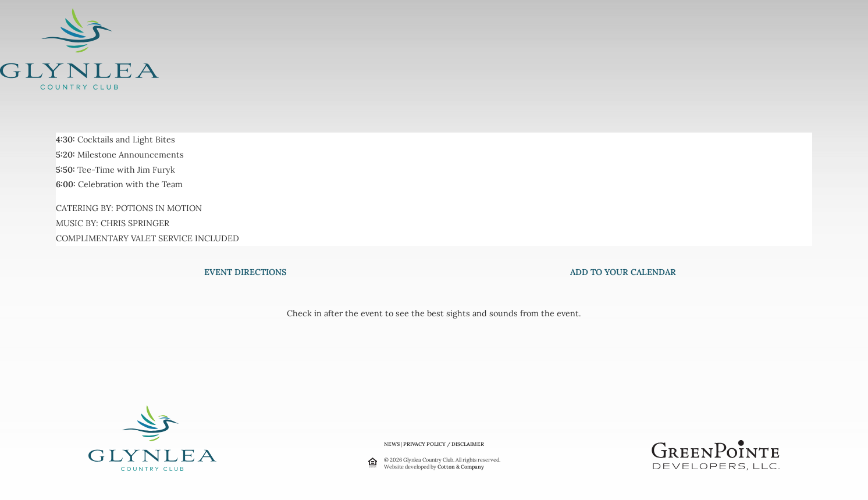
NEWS (392, 444)
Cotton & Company (461, 467)
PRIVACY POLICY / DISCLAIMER (444, 444)
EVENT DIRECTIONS (245, 272)
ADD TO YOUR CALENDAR (623, 272)
